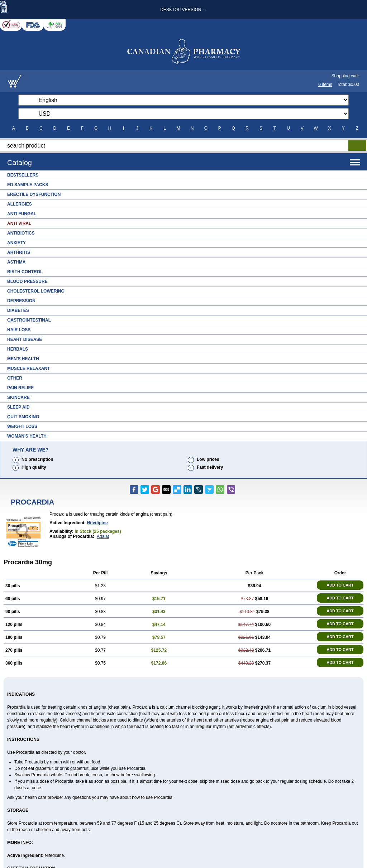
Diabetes (18, 310)
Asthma (16, 262)
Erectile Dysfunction (34, 194)
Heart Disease (25, 339)
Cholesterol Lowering (36, 291)
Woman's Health (27, 436)
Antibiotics (21, 233)
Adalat (103, 536)
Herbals (18, 349)
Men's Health (23, 359)
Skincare (18, 397)
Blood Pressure (27, 281)
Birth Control (25, 272)
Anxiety (16, 243)
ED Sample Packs (28, 185)
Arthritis (19, 252)
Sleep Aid (18, 407)
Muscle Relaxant (28, 368)
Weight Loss (22, 426)
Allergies (20, 204)
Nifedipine (97, 523)
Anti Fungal (22, 214)
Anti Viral (19, 223)
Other (15, 378)
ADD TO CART (340, 585)
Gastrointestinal (29, 320)
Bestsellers (23, 175)
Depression (21, 301)
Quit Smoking (23, 417)
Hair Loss (19, 330)
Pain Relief (20, 388)
